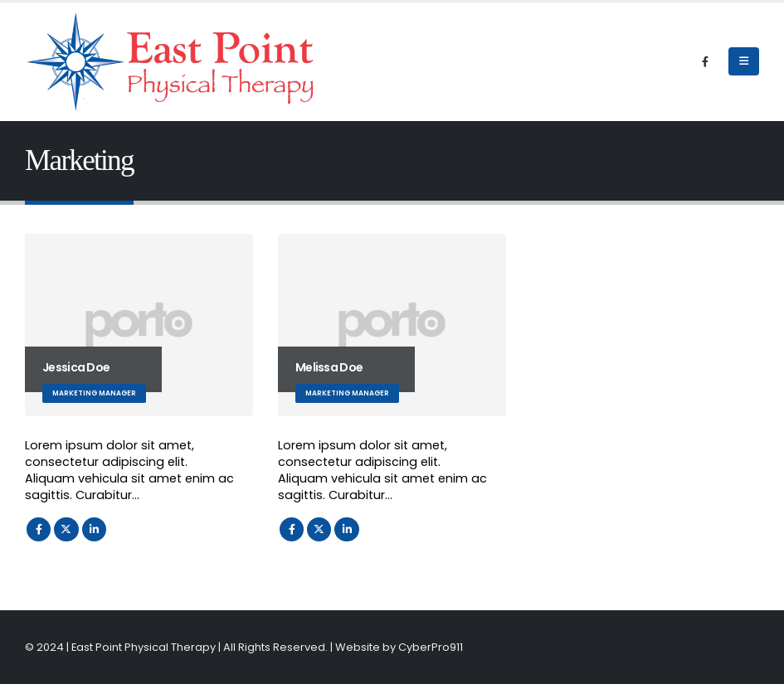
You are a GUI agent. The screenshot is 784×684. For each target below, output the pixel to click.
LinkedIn (94, 529)
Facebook (39, 529)
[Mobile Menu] (744, 61)
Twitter (66, 529)
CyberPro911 (431, 647)
